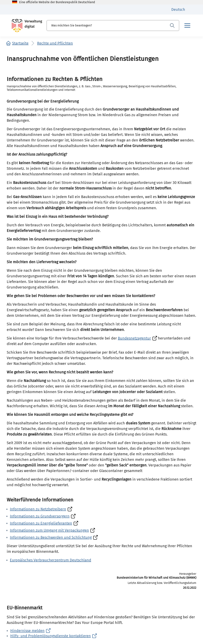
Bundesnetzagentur (134, 338)
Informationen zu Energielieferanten (41, 523)
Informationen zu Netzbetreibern (38, 509)
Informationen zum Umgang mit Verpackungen (49, 530)
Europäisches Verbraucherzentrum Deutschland (51, 560)
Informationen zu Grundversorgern (40, 516)
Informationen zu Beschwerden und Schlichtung (51, 537)
